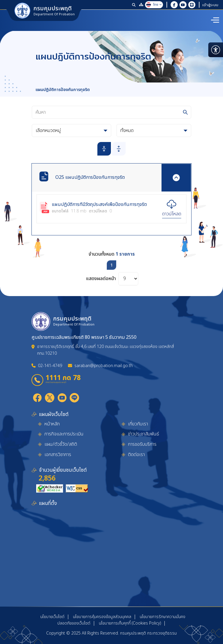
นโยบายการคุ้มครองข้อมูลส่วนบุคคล (102, 617)
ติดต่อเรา (136, 455)
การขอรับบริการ (142, 444)
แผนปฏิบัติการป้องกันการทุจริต (63, 90)
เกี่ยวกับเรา (138, 424)
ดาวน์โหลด (172, 214)
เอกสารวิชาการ (58, 455)
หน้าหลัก (52, 424)
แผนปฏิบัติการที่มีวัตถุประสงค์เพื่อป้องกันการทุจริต (99, 205)
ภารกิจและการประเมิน (64, 434)
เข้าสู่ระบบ (210, 5)
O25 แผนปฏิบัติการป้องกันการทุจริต (90, 177)
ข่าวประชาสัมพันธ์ (144, 434)
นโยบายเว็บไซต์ (52, 617)
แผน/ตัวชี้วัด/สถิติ (61, 444)
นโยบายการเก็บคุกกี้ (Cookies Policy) (130, 623)
